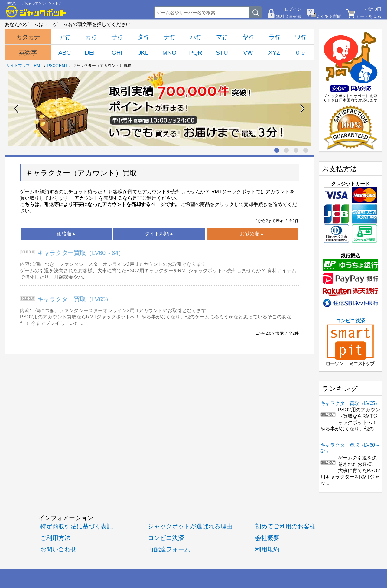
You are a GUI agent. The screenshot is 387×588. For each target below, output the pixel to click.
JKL (143, 53)
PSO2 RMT (57, 65)
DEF (91, 53)
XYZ (274, 53)
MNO (169, 53)
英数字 (28, 53)
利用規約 (267, 549)
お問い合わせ (58, 549)
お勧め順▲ (252, 234)
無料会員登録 (289, 16)
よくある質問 (329, 16)
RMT (38, 65)
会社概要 (267, 538)
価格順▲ (67, 234)
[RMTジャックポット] (36, 11)
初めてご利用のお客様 (285, 526)
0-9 (300, 53)
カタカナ (28, 37)
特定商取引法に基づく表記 (76, 526)
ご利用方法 (55, 538)
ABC (65, 53)
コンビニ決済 (350, 342)
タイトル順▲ (159, 234)
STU (222, 53)
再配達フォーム (169, 549)
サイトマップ (18, 65)
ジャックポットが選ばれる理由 (190, 526)
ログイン (293, 9)
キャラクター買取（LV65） (75, 299)
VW (248, 53)
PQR (195, 53)
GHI (117, 53)
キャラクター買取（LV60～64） (81, 253)
